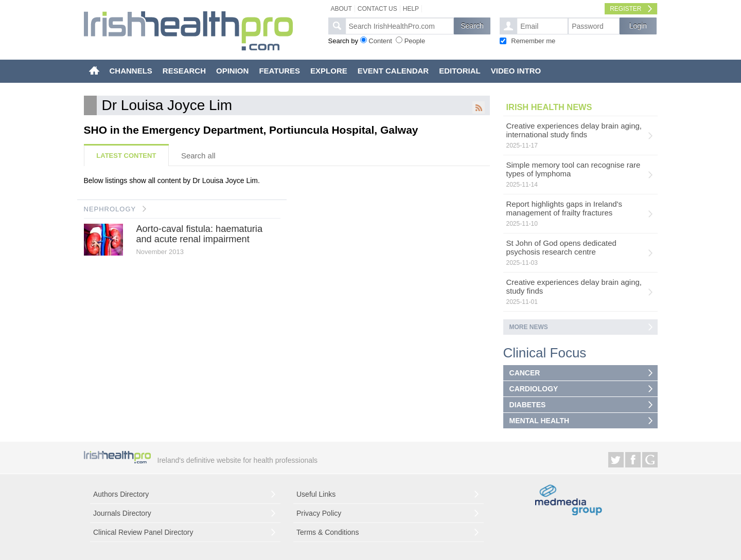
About (341, 9)
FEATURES (279, 71)
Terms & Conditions (328, 532)
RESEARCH (184, 71)
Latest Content (126, 156)
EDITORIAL (460, 71)
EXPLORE (329, 71)
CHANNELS (131, 71)
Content (380, 41)
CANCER (525, 373)
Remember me (533, 41)
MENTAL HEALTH (540, 421)
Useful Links (316, 494)
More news (529, 327)
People (415, 41)
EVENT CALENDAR (393, 71)
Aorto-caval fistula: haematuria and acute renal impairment (199, 234)
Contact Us (377, 9)
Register (625, 9)
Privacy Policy (319, 513)
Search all (198, 156)
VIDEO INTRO (516, 71)
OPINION (232, 71)
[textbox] (400, 26)
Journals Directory (122, 513)
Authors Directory (121, 494)
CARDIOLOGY (534, 389)
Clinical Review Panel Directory (143, 532)
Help (411, 9)
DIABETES (528, 405)
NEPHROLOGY (110, 209)
